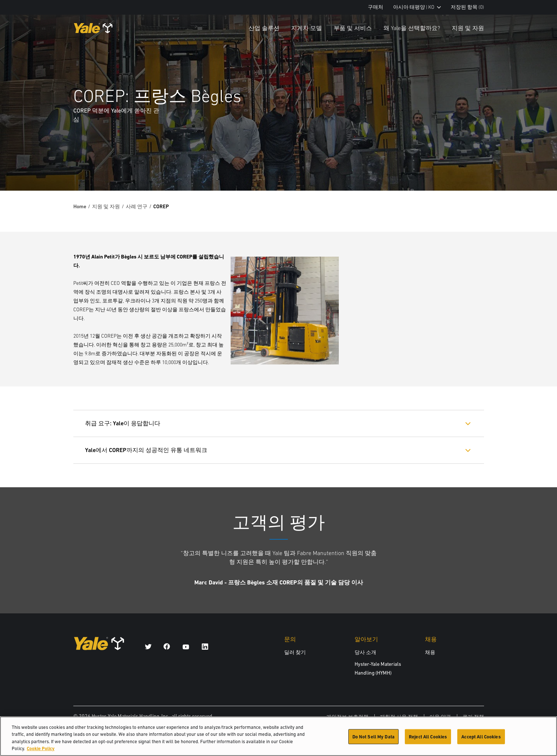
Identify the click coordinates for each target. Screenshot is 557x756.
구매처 (375, 7)
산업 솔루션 (264, 28)
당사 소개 (365, 652)
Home (80, 206)
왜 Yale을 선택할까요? (412, 28)
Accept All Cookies (481, 740)
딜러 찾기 (295, 652)
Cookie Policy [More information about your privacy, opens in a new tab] (41, 752)
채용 (430, 652)
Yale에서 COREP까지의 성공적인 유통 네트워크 (146, 450)
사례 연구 (137, 206)
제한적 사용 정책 (399, 717)
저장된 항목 (467, 7)
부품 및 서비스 (353, 28)
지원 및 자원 (468, 28)
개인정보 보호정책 (347, 717)
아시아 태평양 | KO (417, 7)
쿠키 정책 (473, 717)
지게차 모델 (307, 28)
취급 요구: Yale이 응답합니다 (123, 423)
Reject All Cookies (428, 740)
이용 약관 (440, 717)
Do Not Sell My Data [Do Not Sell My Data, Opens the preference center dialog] (373, 740)
